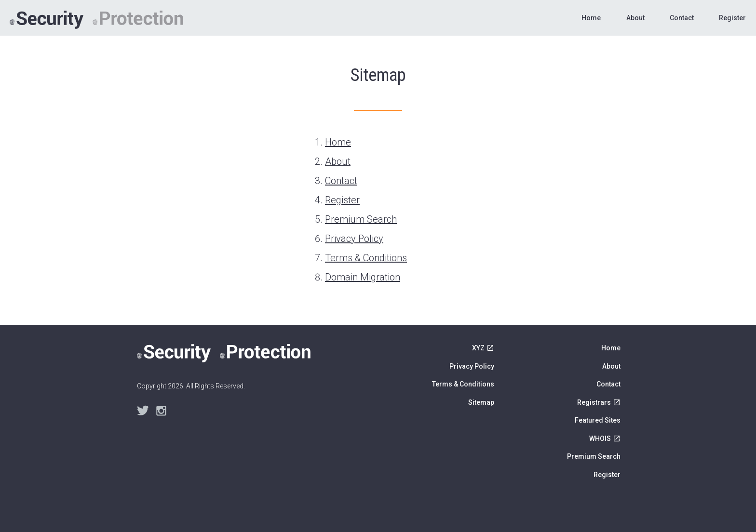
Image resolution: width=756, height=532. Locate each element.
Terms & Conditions (366, 258)
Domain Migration (363, 277)
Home (591, 18)
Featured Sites (598, 420)
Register (732, 18)
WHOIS (600, 439)
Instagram (162, 411)
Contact (682, 18)
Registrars (594, 402)
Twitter (143, 411)
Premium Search (361, 219)
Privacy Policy (354, 239)
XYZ (478, 348)
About (635, 18)
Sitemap (481, 402)
